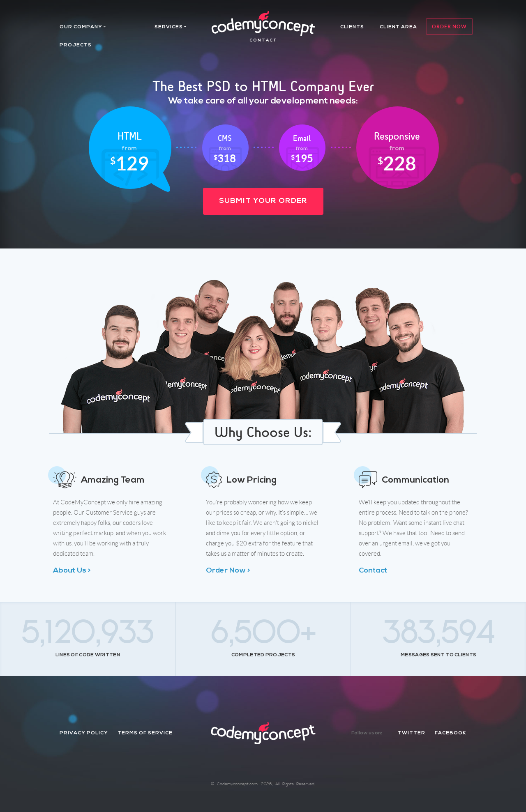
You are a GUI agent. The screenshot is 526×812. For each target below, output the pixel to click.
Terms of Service (145, 733)
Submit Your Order (263, 201)
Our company (81, 27)
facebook (451, 733)
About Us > (72, 571)
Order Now (449, 26)
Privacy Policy (84, 733)
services (169, 27)
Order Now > (228, 571)
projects (76, 45)
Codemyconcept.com (237, 784)
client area (398, 27)
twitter (412, 733)
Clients (352, 27)
